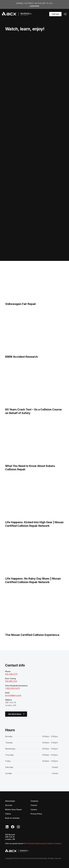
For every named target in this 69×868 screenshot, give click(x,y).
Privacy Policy (36, 814)
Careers (34, 809)
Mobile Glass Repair (13, 809)
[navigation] (17, 14)
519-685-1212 (11, 681)
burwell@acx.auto (13, 695)
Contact (34, 805)
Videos (8, 814)
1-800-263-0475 (13, 688)
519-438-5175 (11, 674)
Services (9, 805)
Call (55, 14)
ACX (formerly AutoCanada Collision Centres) (42, 843)
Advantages (10, 801)
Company (34, 801)
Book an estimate (12, 818)
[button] (65, 14)
